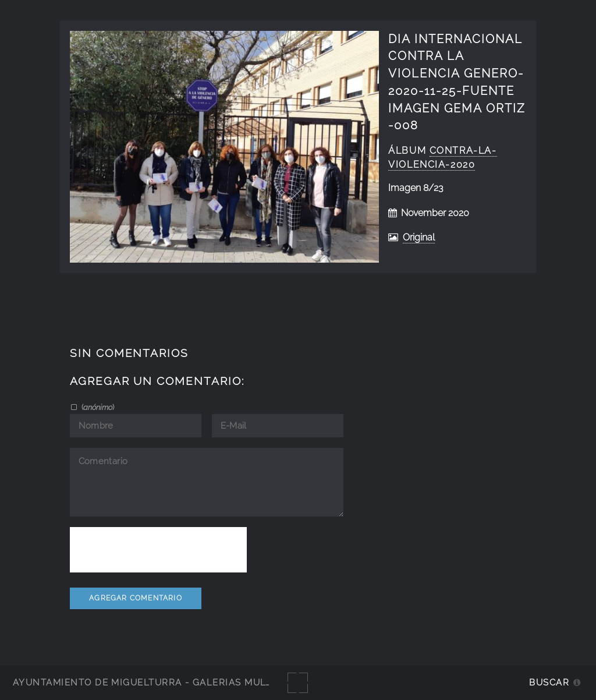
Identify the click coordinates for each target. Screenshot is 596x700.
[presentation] (158, 550)
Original (419, 237)
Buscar (549, 682)
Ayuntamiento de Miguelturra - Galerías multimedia (159, 682)
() (97, 407)
